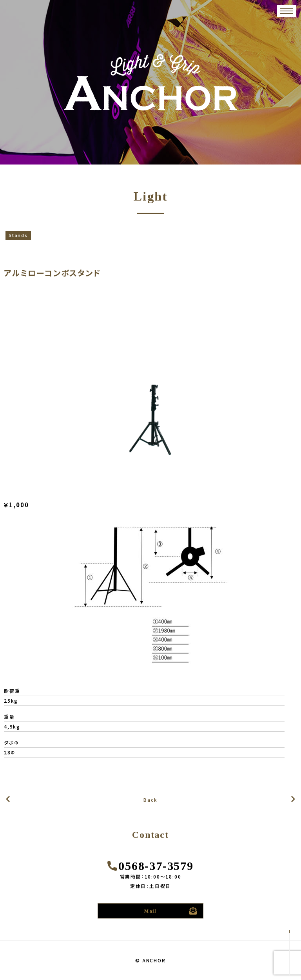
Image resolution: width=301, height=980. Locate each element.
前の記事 (293, 799)
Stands (18, 235)
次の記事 (8, 799)
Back (150, 800)
